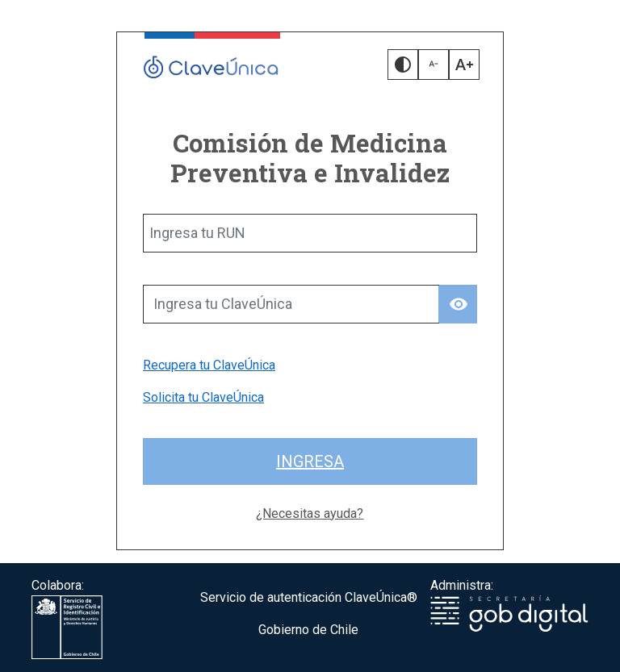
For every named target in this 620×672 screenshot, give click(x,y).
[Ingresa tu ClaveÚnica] (291, 304)
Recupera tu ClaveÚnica (209, 365)
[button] (403, 65)
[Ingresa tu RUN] (310, 233)
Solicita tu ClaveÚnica (203, 397)
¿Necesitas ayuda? (310, 513)
